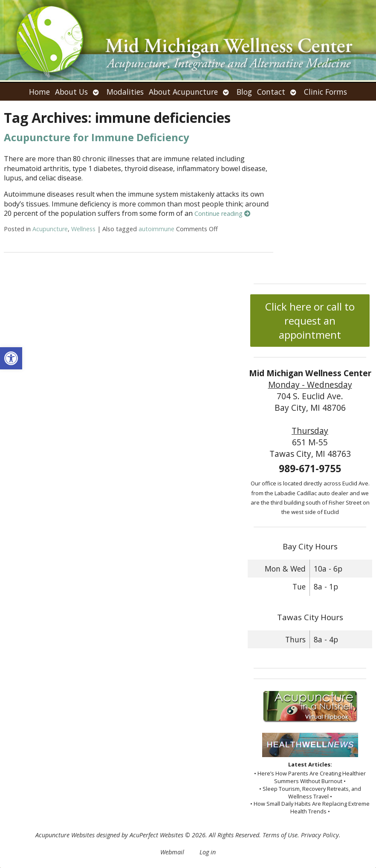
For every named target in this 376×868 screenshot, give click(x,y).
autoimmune (156, 229)
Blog (244, 92)
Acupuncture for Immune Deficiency (97, 137)
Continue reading (222, 213)
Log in (208, 852)
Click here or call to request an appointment (310, 321)
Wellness (83, 229)
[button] (11, 358)
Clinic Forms (325, 92)
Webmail (172, 852)
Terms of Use (280, 835)
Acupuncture (50, 229)
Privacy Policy (320, 835)
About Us (71, 92)
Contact (271, 92)
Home (39, 92)
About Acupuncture (183, 92)
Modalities (125, 92)
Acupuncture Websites (65, 835)
